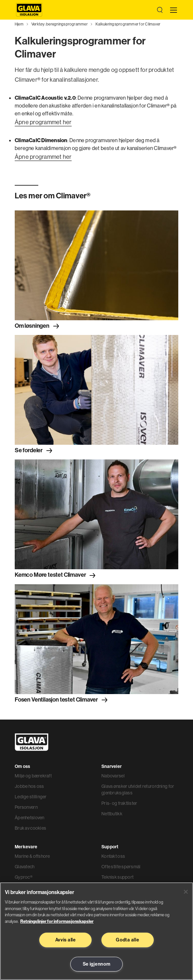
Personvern (26, 807)
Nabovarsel (113, 776)
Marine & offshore (32, 856)
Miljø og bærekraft (33, 776)
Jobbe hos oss (29, 786)
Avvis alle (66, 940)
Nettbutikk (112, 814)
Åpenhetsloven (30, 818)
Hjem (19, 24)
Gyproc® (24, 877)
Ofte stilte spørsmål (121, 867)
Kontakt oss (113, 856)
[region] (96, 931)
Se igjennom (97, 964)
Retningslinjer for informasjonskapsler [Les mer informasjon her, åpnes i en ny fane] (57, 921)
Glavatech (25, 867)
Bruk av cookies (30, 828)
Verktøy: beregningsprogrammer (60, 24)
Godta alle (127, 940)
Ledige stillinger (31, 797)
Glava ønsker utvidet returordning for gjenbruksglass (138, 789)
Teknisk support (117, 877)
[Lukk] (186, 892)
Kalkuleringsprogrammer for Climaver (128, 24)
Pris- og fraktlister (119, 803)
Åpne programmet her (43, 122)
